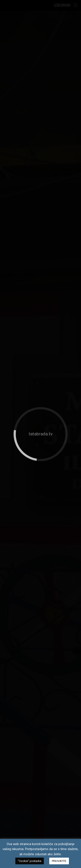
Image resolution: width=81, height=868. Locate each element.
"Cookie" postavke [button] (30, 861)
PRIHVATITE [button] (59, 861)
